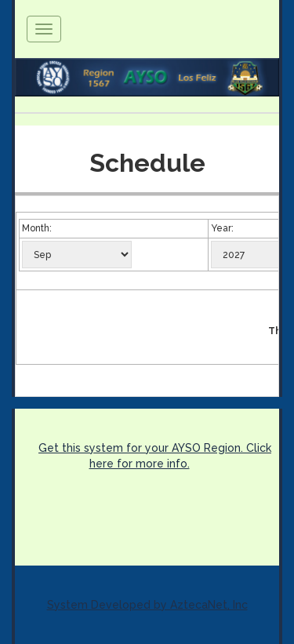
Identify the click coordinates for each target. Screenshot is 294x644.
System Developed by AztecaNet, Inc (147, 605)
